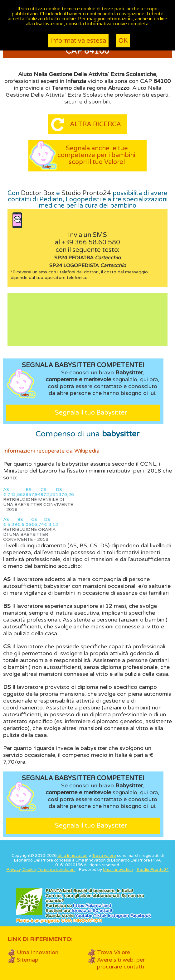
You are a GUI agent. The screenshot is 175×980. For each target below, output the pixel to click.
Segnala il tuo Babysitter (91, 413)
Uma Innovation (73, 856)
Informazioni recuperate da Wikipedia (51, 451)
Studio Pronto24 (86, 193)
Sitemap (28, 960)
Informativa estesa (78, 41)
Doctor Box (38, 193)
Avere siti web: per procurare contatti (121, 963)
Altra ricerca (95, 124)
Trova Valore (114, 952)
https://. (92, 906)
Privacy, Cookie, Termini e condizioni (41, 870)
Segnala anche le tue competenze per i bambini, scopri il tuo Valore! (97, 155)
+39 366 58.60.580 (91, 243)
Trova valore (104, 856)
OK (123, 41)
